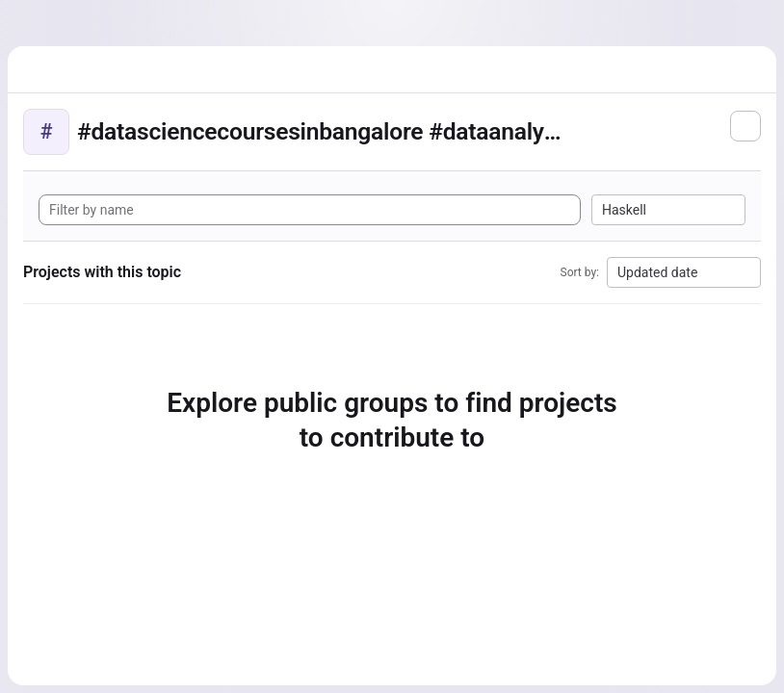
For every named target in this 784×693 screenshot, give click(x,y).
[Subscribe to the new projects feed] (745, 126)
